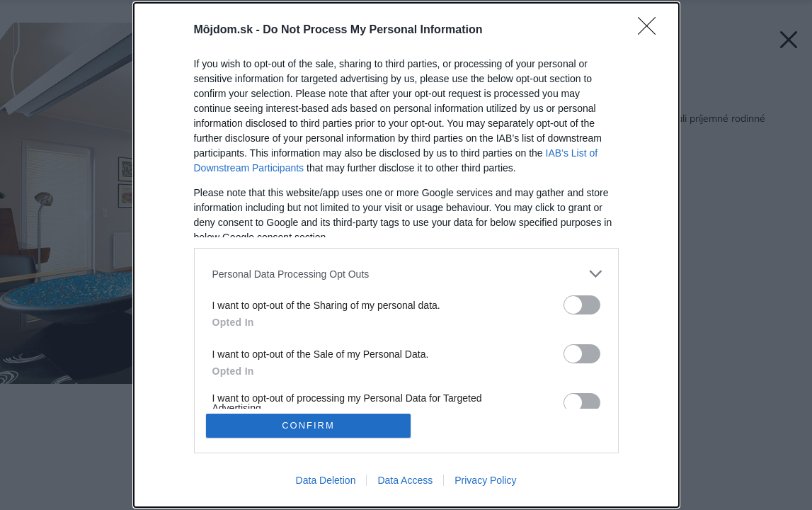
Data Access (405, 480)
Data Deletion (326, 480)
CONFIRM (308, 425)
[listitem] (406, 274)
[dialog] (406, 255)
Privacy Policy (485, 480)
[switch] (582, 305)
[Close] (651, 30)
